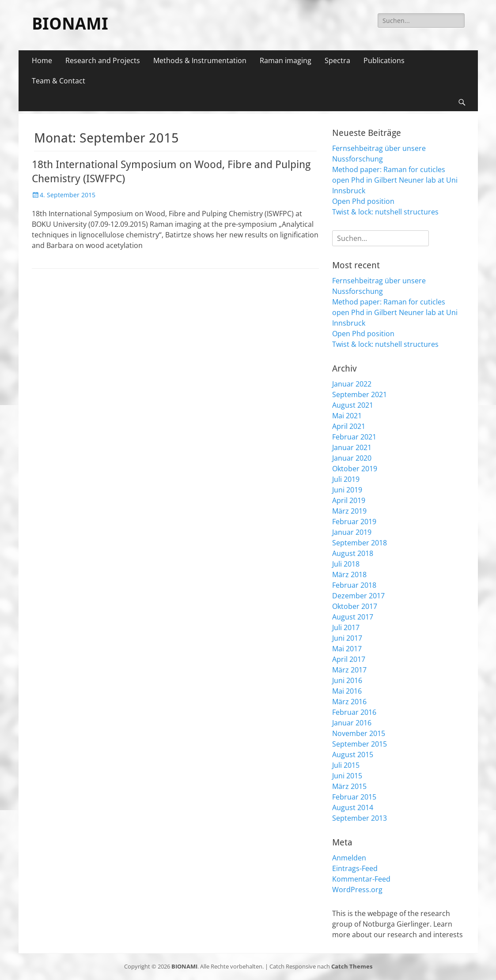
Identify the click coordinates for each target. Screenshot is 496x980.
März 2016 (349, 702)
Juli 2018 (346, 564)
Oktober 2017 (355, 606)
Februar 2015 (354, 797)
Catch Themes (352, 966)
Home (42, 60)
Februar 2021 (354, 437)
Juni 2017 (347, 638)
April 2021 (349, 426)
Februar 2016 (354, 712)
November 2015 (359, 733)
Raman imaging (286, 60)
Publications (384, 60)
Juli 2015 (346, 765)
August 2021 (353, 405)
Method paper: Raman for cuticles (389, 169)
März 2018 (349, 574)
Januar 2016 (352, 723)
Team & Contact (59, 81)
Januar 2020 (352, 458)
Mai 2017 (347, 649)
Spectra (337, 60)
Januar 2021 (352, 447)
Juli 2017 (346, 627)
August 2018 (353, 553)
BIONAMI (70, 24)
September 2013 (360, 818)
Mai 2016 (347, 691)
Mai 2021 (347, 416)
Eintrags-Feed (355, 868)
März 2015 (349, 786)
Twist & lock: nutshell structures (385, 212)
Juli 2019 (346, 479)
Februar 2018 (354, 585)
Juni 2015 (347, 776)
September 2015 (360, 744)
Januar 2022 (352, 384)
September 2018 (360, 543)
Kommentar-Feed (361, 879)
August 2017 (353, 617)
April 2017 (349, 659)
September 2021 (360, 394)
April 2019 (349, 500)
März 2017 (349, 670)
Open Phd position (363, 201)
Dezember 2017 (358, 596)
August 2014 (353, 807)
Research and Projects (103, 60)
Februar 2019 (354, 522)
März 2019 (349, 511)
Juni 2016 (347, 680)
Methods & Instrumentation (200, 60)
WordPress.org (357, 890)
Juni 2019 (347, 490)
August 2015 (353, 755)
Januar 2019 (352, 532)
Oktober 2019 (355, 469)
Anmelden (349, 858)
